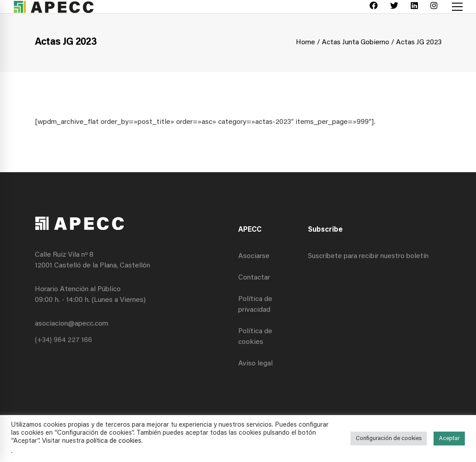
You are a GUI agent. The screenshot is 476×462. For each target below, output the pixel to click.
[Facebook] (374, 7)
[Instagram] (434, 7)
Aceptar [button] (449, 439)
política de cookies (114, 441)
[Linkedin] (414, 7)
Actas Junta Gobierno (356, 42)
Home (305, 42)
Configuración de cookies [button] (389, 439)
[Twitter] (394, 7)
